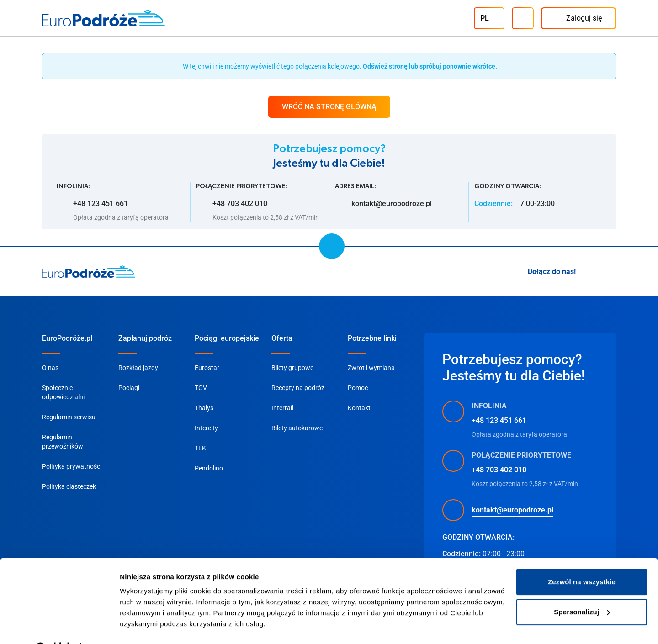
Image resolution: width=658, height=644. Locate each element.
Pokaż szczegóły (147, 626)
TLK (200, 448)
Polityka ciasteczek (69, 486)
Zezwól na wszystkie (582, 559)
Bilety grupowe (292, 368)
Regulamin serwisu (69, 417)
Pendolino (209, 468)
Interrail (282, 408)
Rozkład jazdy (138, 368)
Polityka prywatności (72, 466)
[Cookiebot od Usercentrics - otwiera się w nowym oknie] (59, 626)
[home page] (89, 272)
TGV (201, 388)
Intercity (206, 428)
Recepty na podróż (298, 388)
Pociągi (129, 388)
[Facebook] (610, 272)
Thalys (204, 408)
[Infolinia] (523, 18)
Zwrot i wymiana (371, 368)
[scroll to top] (332, 246)
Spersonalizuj (582, 589)
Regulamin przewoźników (63, 442)
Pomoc (358, 388)
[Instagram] (589, 272)
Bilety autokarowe (297, 428)
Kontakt (359, 408)
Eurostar (207, 368)
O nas (50, 368)
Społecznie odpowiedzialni (63, 392)
